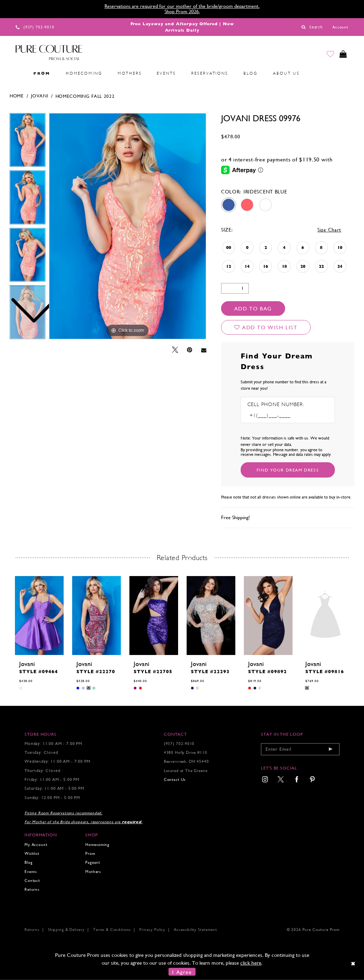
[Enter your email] (300, 749)
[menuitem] (18, 74)
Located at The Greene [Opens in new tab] (186, 771)
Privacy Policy (152, 930)
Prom (90, 854)
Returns (32, 890)
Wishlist (32, 854)
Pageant (93, 862)
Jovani (39, 96)
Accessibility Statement (195, 930)
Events (31, 872)
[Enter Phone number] (278, 416)
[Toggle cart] (343, 55)
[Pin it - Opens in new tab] (190, 350)
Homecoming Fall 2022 (85, 96)
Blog (28, 862)
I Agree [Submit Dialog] (182, 972)
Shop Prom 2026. (182, 11)
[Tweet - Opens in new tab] (175, 350)
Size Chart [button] (329, 230)
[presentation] (39, 616)
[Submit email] (331, 749)
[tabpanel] (128, 226)
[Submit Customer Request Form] (288, 470)
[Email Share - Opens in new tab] (204, 350)
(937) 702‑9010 (179, 744)
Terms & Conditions (112, 930)
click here (251, 963)
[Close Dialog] (354, 964)
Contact (32, 881)
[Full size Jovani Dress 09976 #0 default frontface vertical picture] (128, 226)
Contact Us (175, 780)
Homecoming (97, 845)
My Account (36, 845)
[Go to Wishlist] (329, 55)
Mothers (93, 872)
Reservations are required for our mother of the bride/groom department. (182, 6)
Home (17, 96)
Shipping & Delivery (66, 930)
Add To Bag (253, 308)
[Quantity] (235, 288)
